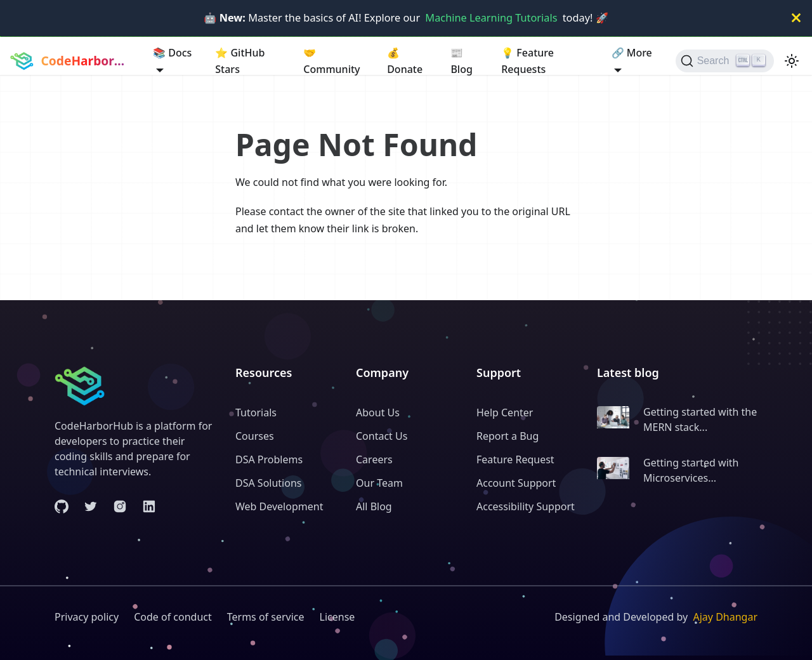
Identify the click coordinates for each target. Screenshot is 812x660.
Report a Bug (507, 436)
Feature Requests (527, 60)
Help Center (505, 412)
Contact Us (382, 436)
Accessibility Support (526, 506)
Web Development (279, 506)
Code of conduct (173, 617)
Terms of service (266, 617)
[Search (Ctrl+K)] (725, 61)
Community (331, 60)
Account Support (516, 483)
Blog (461, 60)
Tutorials (256, 412)
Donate (405, 60)
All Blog (374, 506)
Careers (374, 459)
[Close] (796, 18)
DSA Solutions (268, 483)
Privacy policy (87, 617)
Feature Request (515, 459)
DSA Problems (269, 459)
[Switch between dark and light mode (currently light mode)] (792, 61)
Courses (255, 436)
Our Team (379, 483)
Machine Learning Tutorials (491, 18)
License (337, 617)
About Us (378, 412)
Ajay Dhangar (725, 617)
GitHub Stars (240, 60)
